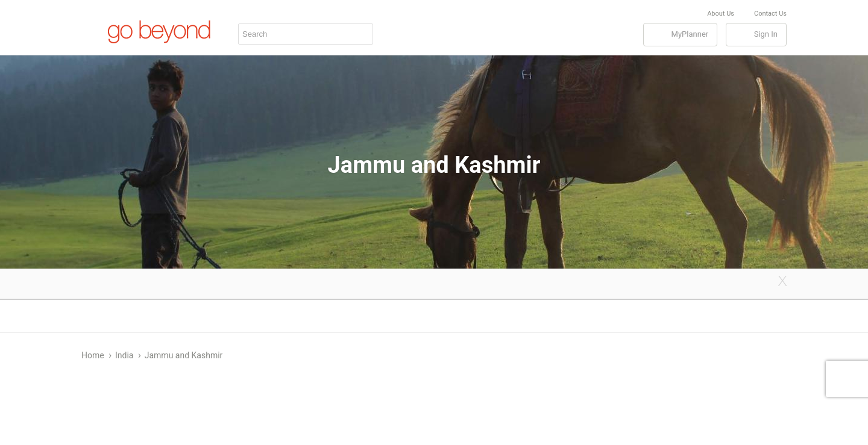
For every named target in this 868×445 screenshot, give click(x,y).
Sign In (766, 34)
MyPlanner (690, 34)
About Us (721, 14)
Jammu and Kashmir (184, 355)
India (124, 355)
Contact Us (770, 14)
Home (93, 355)
